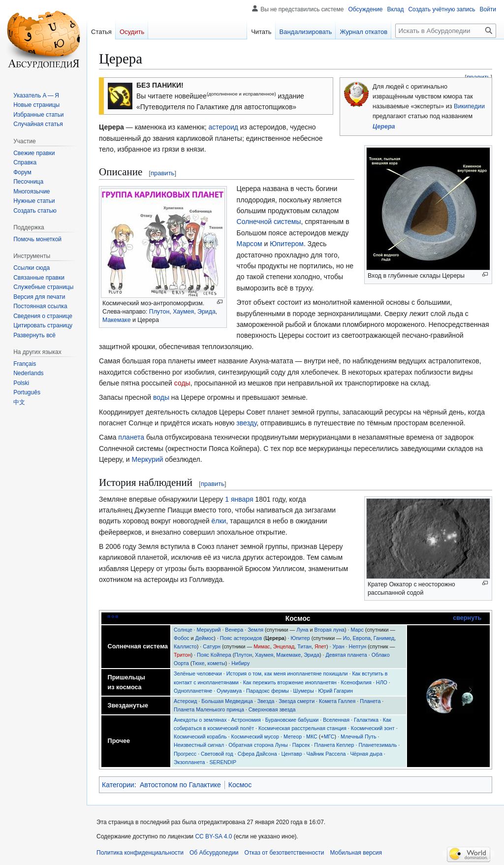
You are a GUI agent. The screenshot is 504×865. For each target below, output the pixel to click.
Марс (357, 630)
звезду (246, 423)
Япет (320, 646)
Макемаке (117, 320)
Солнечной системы (269, 222)
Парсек (301, 745)
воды (161, 397)
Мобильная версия (356, 853)
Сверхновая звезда (272, 709)
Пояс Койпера (214, 655)
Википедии (469, 106)
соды (182, 383)
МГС (329, 737)
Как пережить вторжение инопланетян (290, 682)
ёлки (219, 521)
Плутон (159, 312)
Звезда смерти (297, 701)
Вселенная (336, 720)
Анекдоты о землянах (200, 720)
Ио (346, 638)
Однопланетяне (193, 691)
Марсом (250, 244)
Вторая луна (329, 630)
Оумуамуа (229, 691)
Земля (255, 630)
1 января (239, 499)
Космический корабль (200, 737)
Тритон (182, 655)
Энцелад (284, 646)
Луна (302, 630)
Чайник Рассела (326, 754)
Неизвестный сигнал (199, 745)
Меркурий (147, 459)
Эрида (206, 312)
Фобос (182, 638)
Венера (234, 630)
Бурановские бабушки (292, 720)
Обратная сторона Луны (258, 745)
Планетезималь (378, 745)
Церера (384, 127)
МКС (312, 737)
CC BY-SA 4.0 (213, 836)
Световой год (217, 754)
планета (131, 437)
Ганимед (384, 638)
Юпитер (300, 638)
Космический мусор (255, 737)
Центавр (292, 754)
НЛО (382, 682)
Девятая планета (346, 655)
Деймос (205, 638)
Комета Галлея (337, 701)
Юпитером (287, 244)
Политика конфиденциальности (140, 853)
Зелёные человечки (198, 673)
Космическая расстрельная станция (302, 728)
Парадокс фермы (268, 691)
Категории (118, 785)
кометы (216, 663)
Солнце (183, 630)
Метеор (293, 737)
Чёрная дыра (366, 754)
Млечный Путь (358, 737)
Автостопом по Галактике (180, 785)
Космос (240, 785)
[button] (34, 335)
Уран (338, 646)
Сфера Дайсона (257, 754)
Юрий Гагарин (336, 691)
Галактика (366, 720)
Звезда (266, 701)
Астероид (185, 701)
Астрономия (246, 720)
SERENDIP (223, 762)
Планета (370, 701)
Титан (304, 646)
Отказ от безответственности (284, 853)
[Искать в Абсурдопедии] (446, 31)
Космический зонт (373, 728)
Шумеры (304, 691)
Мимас (262, 646)
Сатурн (212, 646)
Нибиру (240, 663)
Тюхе (198, 663)
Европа (361, 638)
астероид (223, 127)
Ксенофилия (356, 682)
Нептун (358, 646)
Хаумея (183, 312)
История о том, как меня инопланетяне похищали (287, 673)
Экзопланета (189, 762)
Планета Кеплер (334, 745)
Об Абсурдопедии (214, 853)
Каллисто (185, 646)
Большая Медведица (227, 701)
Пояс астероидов (241, 638)
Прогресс (185, 754)
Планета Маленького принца (209, 709)
